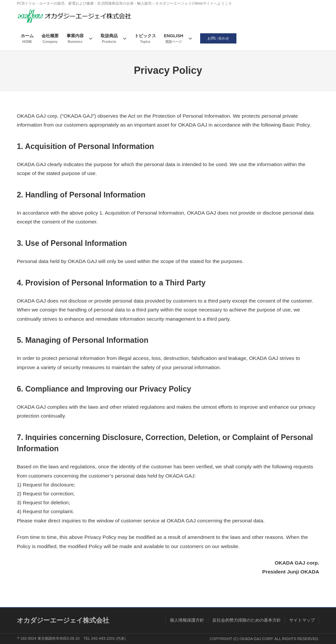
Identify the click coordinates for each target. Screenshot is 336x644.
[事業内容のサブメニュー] (91, 38)
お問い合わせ (219, 38)
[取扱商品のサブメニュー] (125, 38)
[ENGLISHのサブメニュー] (190, 38)
